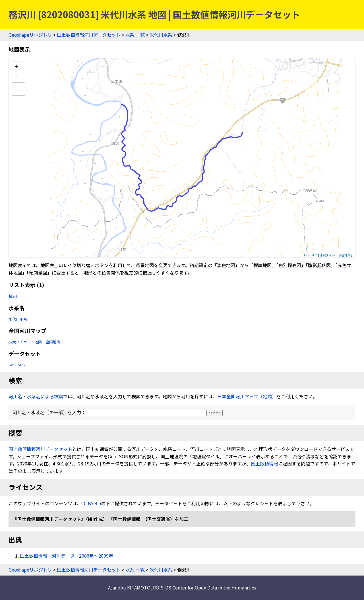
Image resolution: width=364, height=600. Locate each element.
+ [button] (17, 66)
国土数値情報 (264, 463)
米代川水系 (161, 35)
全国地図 (53, 342)
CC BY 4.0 (91, 503)
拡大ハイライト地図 (25, 342)
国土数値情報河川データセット (89, 35)
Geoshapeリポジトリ (30, 35)
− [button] (17, 75)
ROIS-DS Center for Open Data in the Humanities (205, 587)
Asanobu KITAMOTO (129, 587)
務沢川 (14, 296)
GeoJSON (17, 365)
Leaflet (309, 255)
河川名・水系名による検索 (36, 396)
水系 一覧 (135, 35)
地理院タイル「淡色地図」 (335, 255)
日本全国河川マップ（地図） (247, 396)
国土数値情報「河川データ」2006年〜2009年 (67, 556)
